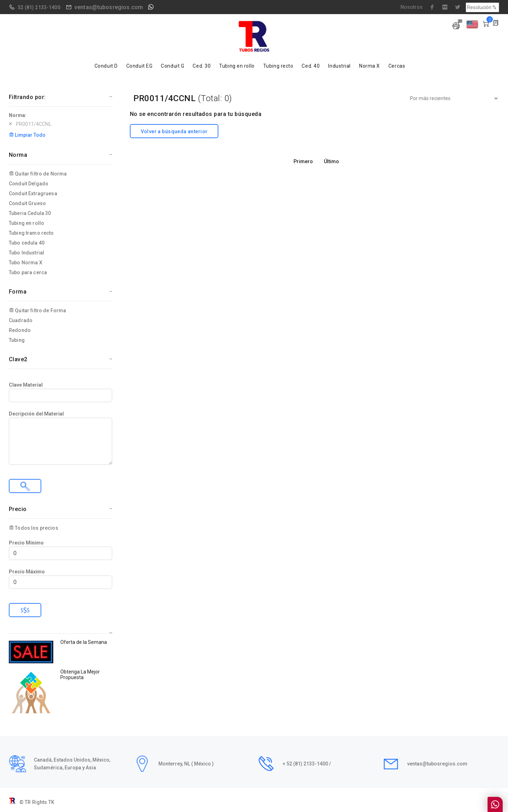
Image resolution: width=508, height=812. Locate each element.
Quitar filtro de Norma (38, 174)
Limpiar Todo (27, 135)
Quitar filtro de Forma (37, 310)
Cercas (397, 66)
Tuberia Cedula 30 (30, 213)
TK (51, 802)
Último (331, 161)
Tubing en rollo (237, 66)
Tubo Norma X (26, 263)
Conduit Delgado (29, 184)
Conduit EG (140, 66)
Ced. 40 (311, 66)
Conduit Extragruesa (33, 193)
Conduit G (173, 66)
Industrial (339, 66)
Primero (303, 161)
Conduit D (106, 66)
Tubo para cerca (28, 272)
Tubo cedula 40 (27, 243)
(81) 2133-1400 (43, 7)
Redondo (20, 330)
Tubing (17, 340)
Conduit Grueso (27, 203)
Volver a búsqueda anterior (174, 131)
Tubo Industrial (26, 253)
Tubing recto (278, 66)
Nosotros (412, 7)
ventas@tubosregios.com (109, 7)
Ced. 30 (202, 66)
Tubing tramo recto (31, 233)
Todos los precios (34, 528)
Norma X (370, 66)
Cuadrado (21, 320)
